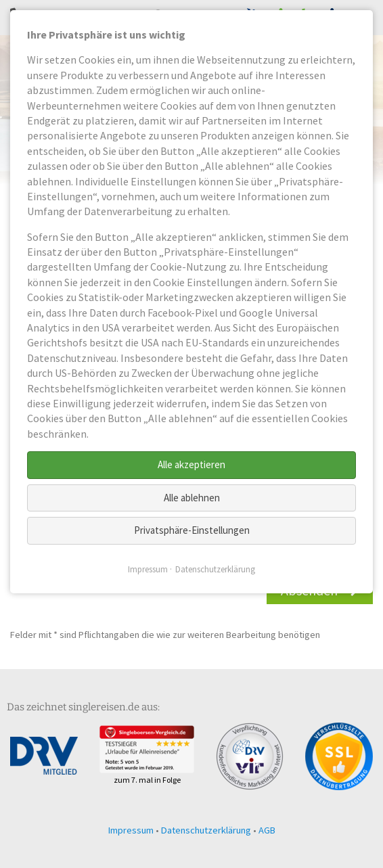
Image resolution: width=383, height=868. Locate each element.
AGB (267, 830)
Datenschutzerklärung (206, 830)
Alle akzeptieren (191, 464)
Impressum (131, 830)
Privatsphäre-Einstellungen (192, 530)
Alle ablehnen (192, 498)
